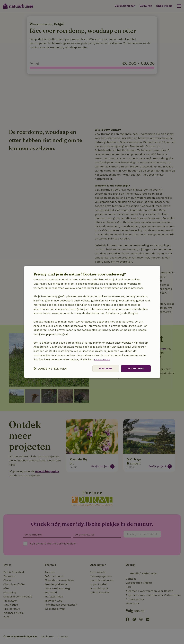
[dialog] (92, 322)
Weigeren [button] (105, 369)
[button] (50, 369)
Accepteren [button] (136, 369)
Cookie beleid (103, 359)
